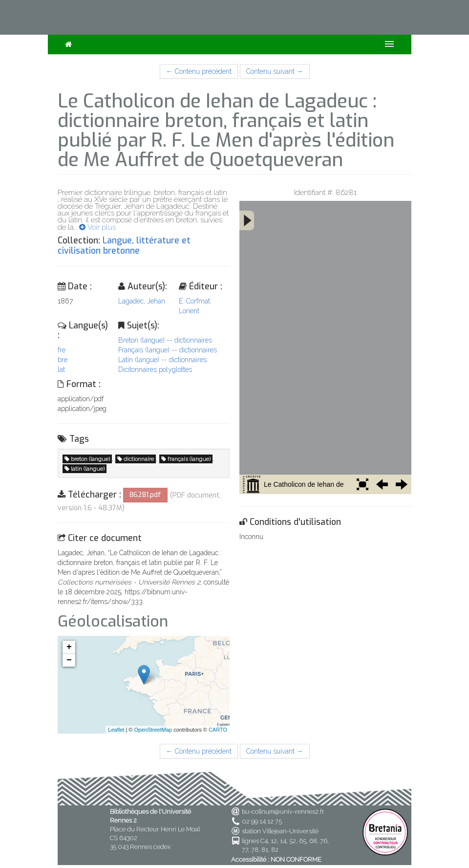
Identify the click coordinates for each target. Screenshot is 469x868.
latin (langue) (85, 469)
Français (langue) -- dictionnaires (168, 350)
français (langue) (186, 459)
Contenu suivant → (275, 71)
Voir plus (97, 227)
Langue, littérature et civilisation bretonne (124, 246)
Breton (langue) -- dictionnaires (165, 340)
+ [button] (69, 647)
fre (62, 350)
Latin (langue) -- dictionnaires (162, 360)
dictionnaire (136, 459)
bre (63, 360)
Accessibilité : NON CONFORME (276, 859)
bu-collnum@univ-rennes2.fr (283, 812)
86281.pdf (145, 495)
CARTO (218, 730)
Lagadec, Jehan (142, 301)
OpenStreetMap (153, 730)
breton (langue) (87, 459)
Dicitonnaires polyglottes (155, 369)
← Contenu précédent (199, 71)
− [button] (69, 660)
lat (61, 369)
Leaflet (116, 730)
